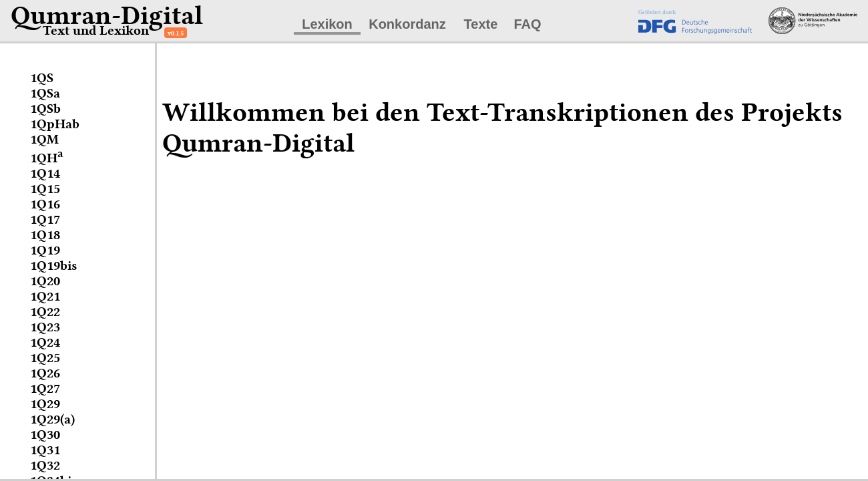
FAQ (527, 24)
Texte (481, 24)
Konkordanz (407, 24)
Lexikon (327, 24)
